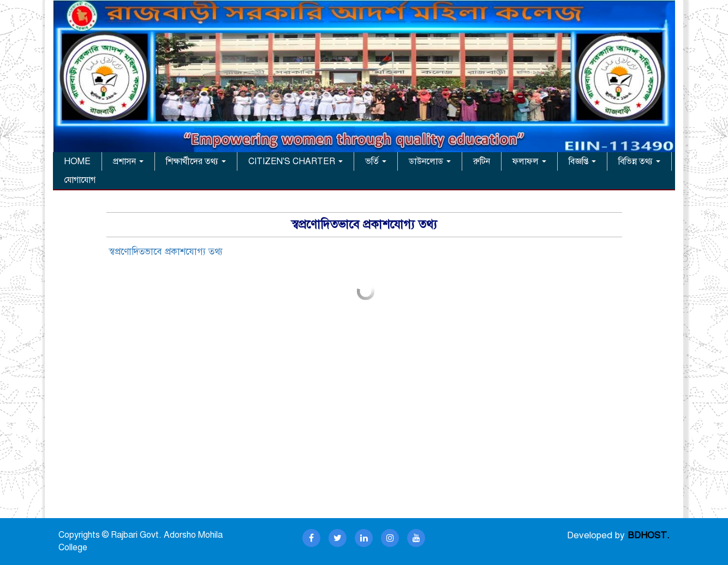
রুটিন (482, 161)
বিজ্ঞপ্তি (582, 161)
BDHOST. (649, 535)
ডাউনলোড (430, 161)
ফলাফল (529, 161)
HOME (77, 161)
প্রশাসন (128, 161)
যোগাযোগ (80, 180)
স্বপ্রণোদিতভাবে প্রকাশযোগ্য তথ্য (166, 252)
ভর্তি (376, 161)
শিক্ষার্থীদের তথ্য (196, 161)
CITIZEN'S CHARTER (296, 161)
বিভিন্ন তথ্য (639, 161)
